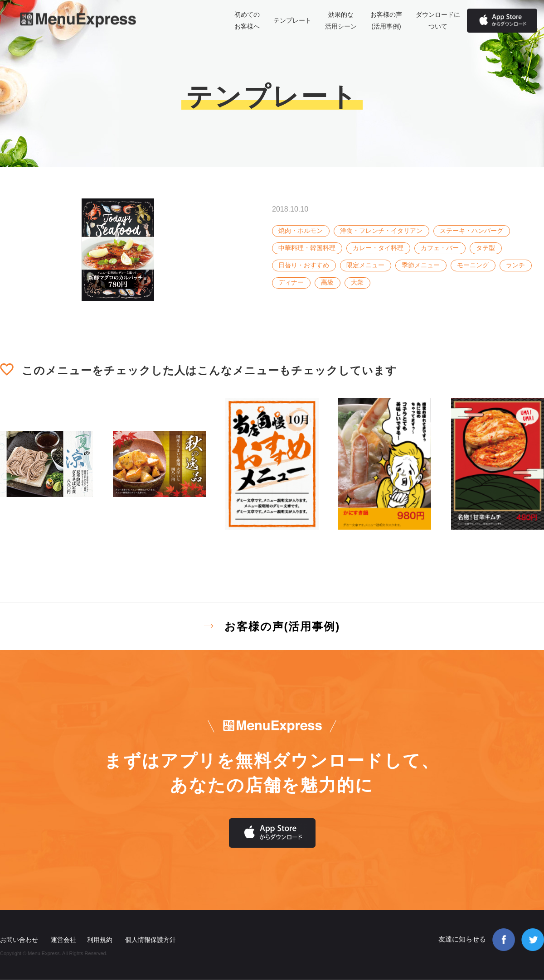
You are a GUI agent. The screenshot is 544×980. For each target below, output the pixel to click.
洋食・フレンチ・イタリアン (381, 231)
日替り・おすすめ (304, 265)
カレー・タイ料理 (378, 248)
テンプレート (292, 20)
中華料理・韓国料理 (307, 248)
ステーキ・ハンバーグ (471, 231)
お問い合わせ (19, 940)
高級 (327, 282)
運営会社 (63, 940)
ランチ (515, 265)
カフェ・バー (440, 248)
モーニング (473, 265)
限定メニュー (365, 265)
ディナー (291, 282)
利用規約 (100, 940)
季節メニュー (421, 265)
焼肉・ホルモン (301, 231)
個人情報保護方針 (151, 940)
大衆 (357, 282)
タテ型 (486, 248)
